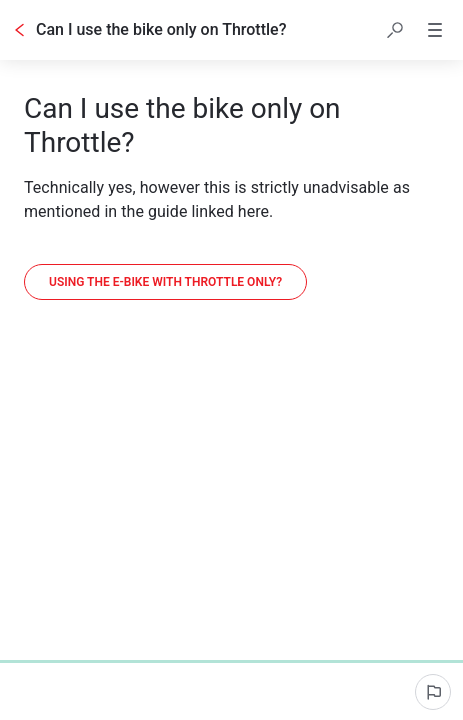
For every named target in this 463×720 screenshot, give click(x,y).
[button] (395, 30)
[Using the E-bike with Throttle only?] (165, 282)
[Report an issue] (433, 692)
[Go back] (20, 30)
